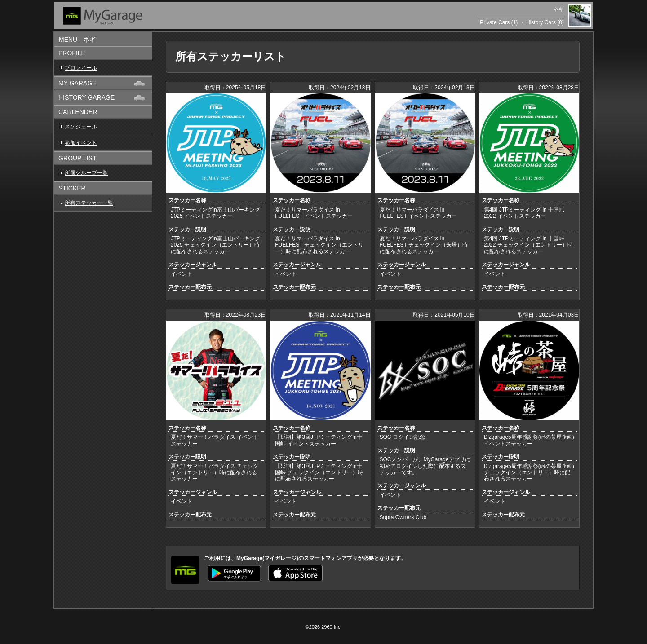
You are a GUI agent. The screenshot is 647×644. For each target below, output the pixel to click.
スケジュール (81, 127)
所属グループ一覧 (86, 173)
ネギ (558, 9)
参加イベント (81, 143)
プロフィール (81, 68)
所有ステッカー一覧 (89, 203)
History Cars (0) (545, 22)
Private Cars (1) (499, 22)
